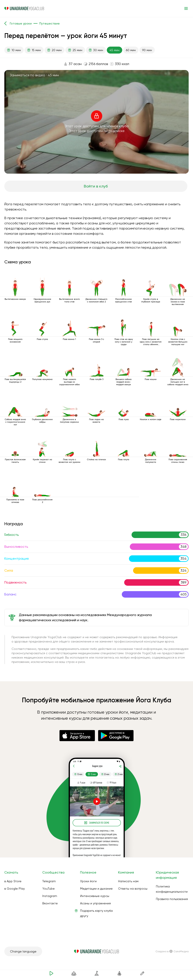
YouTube (49, 889)
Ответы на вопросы (133, 889)
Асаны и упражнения (95, 903)
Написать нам (128, 881)
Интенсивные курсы (95, 896)
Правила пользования (172, 899)
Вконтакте (50, 903)
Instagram (50, 896)
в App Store (13, 881)
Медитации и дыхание (96, 889)
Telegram (49, 881)
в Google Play (15, 889)
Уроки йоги (88, 881)
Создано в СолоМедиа (172, 951)
